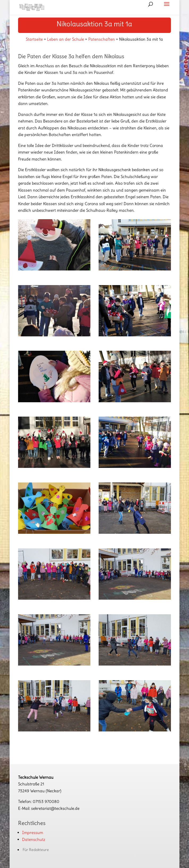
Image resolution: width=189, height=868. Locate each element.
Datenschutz (34, 839)
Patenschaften (102, 39)
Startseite (34, 39)
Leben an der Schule (66, 39)
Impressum (33, 833)
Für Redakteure (36, 850)
